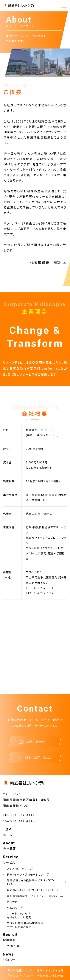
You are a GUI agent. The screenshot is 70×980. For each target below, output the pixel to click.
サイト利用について (20, 970)
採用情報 (9, 940)
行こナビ (10, 902)
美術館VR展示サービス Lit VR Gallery (33, 896)
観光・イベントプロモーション (26, 875)
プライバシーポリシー (20, 976)
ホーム (8, 835)
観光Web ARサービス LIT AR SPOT (31, 890)
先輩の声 (11, 946)
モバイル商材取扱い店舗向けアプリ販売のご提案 (23, 925)
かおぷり (13, 908)
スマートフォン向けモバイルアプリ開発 (17, 915)
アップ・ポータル (18, 869)
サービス (9, 862)
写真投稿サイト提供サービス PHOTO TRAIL (35, 882)
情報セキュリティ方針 (50, 970)
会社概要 (9, 849)
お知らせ (9, 960)
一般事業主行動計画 (50, 976)
